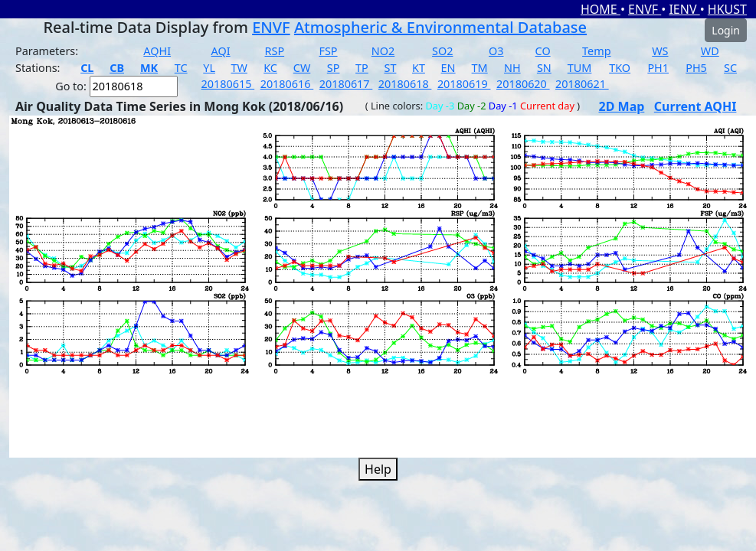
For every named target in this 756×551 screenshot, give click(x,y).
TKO (620, 68)
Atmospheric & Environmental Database (440, 27)
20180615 (228, 84)
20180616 (287, 84)
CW (302, 68)
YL (209, 68)
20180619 (464, 84)
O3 (496, 51)
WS (660, 51)
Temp (596, 51)
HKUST (727, 9)
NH (512, 68)
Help (378, 469)
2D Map (622, 106)
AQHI (157, 51)
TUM (580, 68)
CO (543, 51)
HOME (601, 9)
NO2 (383, 51)
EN (448, 68)
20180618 (405, 84)
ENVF (645, 9)
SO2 (442, 51)
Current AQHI (695, 106)
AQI (221, 51)
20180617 (346, 84)
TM (480, 68)
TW (239, 68)
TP (362, 68)
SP (334, 68)
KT (419, 68)
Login (726, 30)
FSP (328, 51)
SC (730, 68)
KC (270, 68)
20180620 (523, 84)
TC (181, 68)
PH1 (658, 68)
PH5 (696, 68)
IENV (684, 9)
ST (390, 68)
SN (544, 68)
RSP (275, 51)
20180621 (582, 84)
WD (710, 51)
